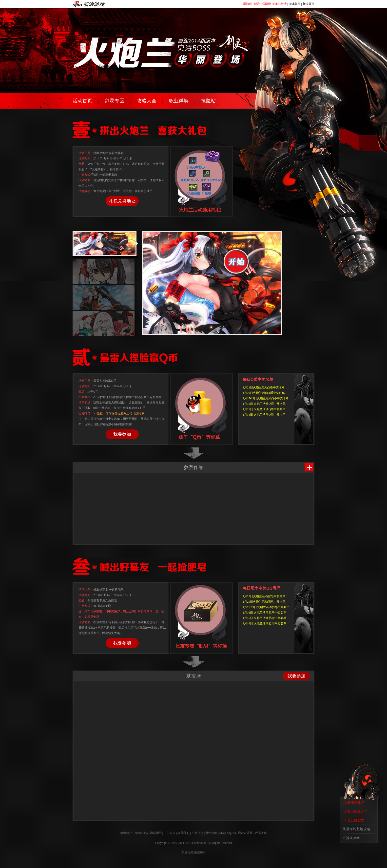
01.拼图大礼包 (353, 802)
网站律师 (211, 833)
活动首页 (82, 101)
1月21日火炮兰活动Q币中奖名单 (264, 387)
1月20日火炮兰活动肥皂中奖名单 (264, 602)
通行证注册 (245, 833)
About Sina (141, 833)
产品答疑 (261, 833)
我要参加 (122, 434)
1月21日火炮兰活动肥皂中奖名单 (264, 596)
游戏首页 (295, 4)
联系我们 (183, 833)
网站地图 (156, 833)
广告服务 (170, 833)
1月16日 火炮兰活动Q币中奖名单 (264, 404)
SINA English (228, 833)
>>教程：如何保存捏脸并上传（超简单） (120, 413)
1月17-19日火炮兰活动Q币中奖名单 (266, 398)
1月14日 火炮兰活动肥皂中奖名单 (264, 623)
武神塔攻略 (351, 838)
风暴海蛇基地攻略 (356, 829)
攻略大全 (147, 101)
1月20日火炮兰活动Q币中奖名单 (264, 393)
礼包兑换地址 (122, 201)
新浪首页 (309, 4)
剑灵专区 (115, 101)
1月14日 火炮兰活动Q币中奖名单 (264, 415)
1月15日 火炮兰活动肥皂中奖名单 (264, 618)
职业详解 (179, 101)
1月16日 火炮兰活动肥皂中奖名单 (264, 613)
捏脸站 (208, 101)
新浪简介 (126, 833)
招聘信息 (197, 833)
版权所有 (200, 853)
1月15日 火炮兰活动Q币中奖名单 (264, 409)
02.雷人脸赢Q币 (355, 811)
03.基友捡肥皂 (353, 820)
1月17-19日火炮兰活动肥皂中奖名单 (266, 607)
